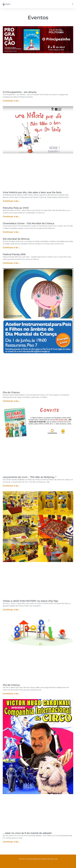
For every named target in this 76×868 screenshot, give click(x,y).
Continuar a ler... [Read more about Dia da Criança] (11, 401)
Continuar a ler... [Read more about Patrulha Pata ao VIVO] (11, 217)
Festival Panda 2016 (14, 254)
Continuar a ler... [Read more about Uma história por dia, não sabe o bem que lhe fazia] (11, 201)
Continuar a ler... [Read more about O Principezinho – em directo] (11, 101)
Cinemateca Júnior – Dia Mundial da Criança (28, 223)
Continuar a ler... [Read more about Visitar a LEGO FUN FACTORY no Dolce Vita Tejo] (11, 610)
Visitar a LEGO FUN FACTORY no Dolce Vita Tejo (30, 601)
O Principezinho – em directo (20, 92)
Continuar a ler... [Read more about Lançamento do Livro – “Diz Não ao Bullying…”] (11, 486)
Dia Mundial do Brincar (16, 239)
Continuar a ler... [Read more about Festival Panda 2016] (11, 263)
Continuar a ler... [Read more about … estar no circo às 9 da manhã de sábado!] (11, 842)
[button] (73, 4)
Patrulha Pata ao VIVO (16, 208)
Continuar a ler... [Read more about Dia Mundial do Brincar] (11, 248)
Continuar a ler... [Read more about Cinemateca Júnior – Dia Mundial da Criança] (11, 232)
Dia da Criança (11, 392)
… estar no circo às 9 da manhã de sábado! (27, 833)
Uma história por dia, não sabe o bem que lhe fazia (32, 192)
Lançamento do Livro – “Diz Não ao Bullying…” (30, 477)
